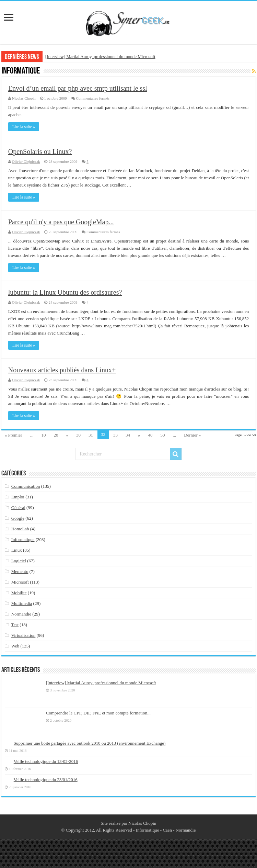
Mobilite (19, 593)
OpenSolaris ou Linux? (40, 151)
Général (18, 508)
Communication (26, 486)
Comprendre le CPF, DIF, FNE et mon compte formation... (98, 713)
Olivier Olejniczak (26, 161)
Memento (20, 571)
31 (91, 435)
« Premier (14, 435)
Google (18, 518)
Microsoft (20, 582)
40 (150, 435)
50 (162, 435)
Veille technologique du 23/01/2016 (46, 780)
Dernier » (192, 435)
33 (115, 435)
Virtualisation (24, 635)
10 (43, 435)
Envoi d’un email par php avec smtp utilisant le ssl (78, 88)
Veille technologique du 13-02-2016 (46, 761)
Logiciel (19, 561)
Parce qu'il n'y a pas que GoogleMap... (61, 222)
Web (15, 646)
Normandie (21, 614)
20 (56, 435)
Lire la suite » (24, 127)
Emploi (18, 497)
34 (128, 435)
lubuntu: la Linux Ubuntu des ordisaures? (65, 292)
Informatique (23, 539)
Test (15, 625)
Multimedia (22, 603)
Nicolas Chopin (24, 98)
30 (78, 435)
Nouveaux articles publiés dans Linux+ (62, 370)
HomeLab (20, 529)
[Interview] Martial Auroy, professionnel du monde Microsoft (100, 57)
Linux (17, 550)
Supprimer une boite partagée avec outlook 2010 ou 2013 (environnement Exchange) (90, 743)
